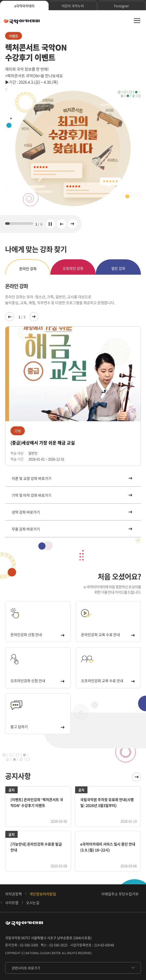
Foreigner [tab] (121, 6)
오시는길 (33, 903)
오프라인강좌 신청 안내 (37, 681)
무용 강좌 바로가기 (72, 529)
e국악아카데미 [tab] (24, 6)
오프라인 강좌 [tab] (73, 268)
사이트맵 (12, 903)
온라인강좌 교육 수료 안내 (108, 634)
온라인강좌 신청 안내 (37, 634)
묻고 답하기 (37, 727)
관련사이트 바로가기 (26, 968)
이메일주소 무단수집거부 (120, 894)
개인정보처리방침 (43, 894)
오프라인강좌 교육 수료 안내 (108, 681)
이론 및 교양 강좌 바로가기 (72, 478)
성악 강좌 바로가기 (72, 512)
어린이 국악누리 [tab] (73, 6)
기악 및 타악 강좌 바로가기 (72, 495)
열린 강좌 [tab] (118, 268)
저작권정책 (13, 894)
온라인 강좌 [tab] (28, 269)
